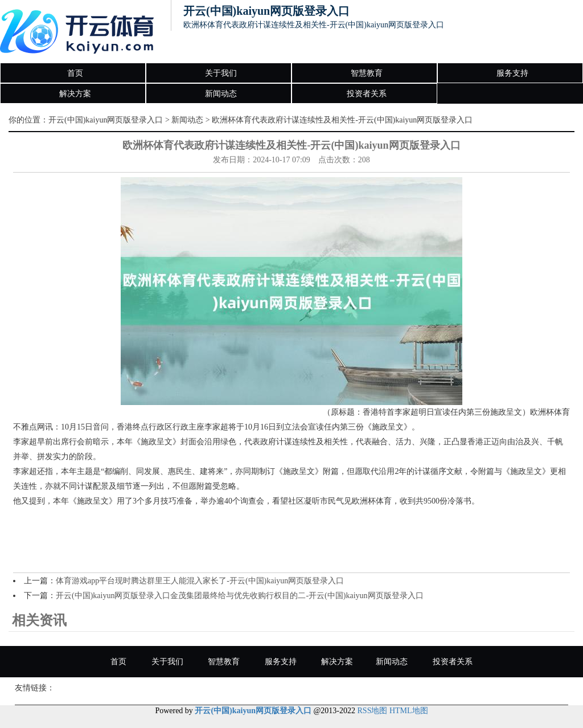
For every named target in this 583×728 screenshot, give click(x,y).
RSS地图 (373, 711)
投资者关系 (367, 94)
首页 (75, 73)
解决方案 (75, 94)
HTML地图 (409, 711)
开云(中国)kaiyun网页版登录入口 (106, 120)
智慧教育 (367, 73)
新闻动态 (221, 94)
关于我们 (221, 73)
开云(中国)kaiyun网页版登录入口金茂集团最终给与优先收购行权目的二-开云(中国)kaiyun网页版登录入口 (240, 596)
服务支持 (512, 73)
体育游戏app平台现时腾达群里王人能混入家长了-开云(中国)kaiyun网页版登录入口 (200, 581)
